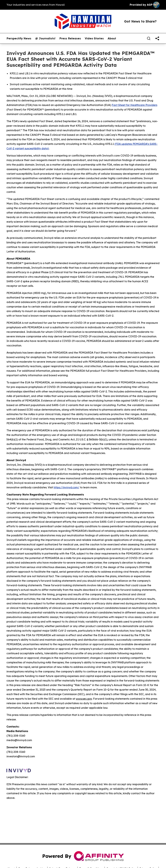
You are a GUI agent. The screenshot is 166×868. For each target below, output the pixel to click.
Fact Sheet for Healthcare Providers (134, 105)
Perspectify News (19, 38)
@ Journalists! (45, 38)
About (112, 38)
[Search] (149, 38)
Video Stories (94, 38)
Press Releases (70, 38)
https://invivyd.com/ (66, 487)
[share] (157, 38)
